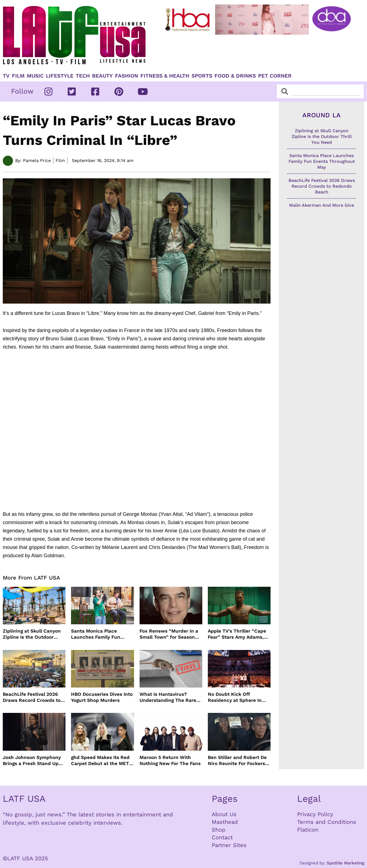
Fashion (127, 76)
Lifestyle (60, 76)
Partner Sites (229, 845)
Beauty (102, 76)
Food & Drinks (235, 76)
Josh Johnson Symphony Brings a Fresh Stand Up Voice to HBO (32, 761)
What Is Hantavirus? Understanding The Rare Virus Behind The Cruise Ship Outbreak (168, 697)
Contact (222, 837)
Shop (219, 830)
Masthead (225, 822)
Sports (202, 76)
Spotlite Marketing (345, 863)
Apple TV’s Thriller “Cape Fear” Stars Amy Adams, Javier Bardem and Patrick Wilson (239, 634)
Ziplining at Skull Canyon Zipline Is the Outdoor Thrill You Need (32, 634)
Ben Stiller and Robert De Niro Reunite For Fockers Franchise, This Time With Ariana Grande (238, 761)
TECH (83, 76)
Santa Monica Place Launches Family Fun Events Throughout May (98, 634)
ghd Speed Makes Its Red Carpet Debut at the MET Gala (100, 761)
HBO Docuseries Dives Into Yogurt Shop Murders (102, 697)
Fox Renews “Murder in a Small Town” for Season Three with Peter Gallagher (171, 634)
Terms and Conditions (327, 822)
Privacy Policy (315, 814)
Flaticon (308, 830)
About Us (224, 814)
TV (6, 76)
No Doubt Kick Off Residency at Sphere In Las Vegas (235, 697)
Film (18, 76)
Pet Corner (275, 76)
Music (35, 76)
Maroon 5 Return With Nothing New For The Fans (170, 760)
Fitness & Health (165, 76)
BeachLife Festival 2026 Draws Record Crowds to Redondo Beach (32, 697)
